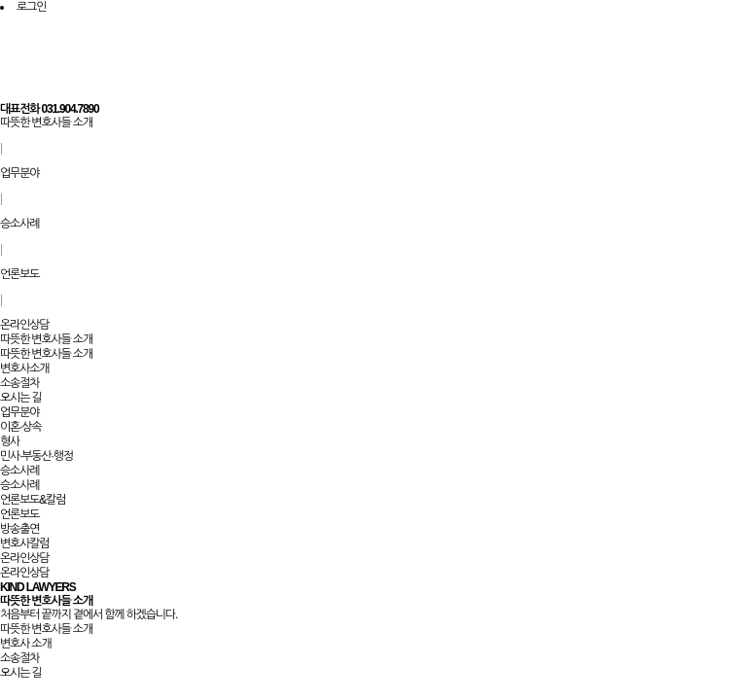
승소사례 (19, 224)
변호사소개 (24, 368)
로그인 (31, 7)
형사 (10, 441)
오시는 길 (20, 398)
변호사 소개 (26, 644)
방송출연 (19, 529)
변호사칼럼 (24, 543)
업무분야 (19, 173)
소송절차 (19, 383)
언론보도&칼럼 (33, 500)
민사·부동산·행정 (36, 456)
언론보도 (19, 274)
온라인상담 (24, 325)
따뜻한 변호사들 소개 (46, 122)
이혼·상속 (20, 427)
